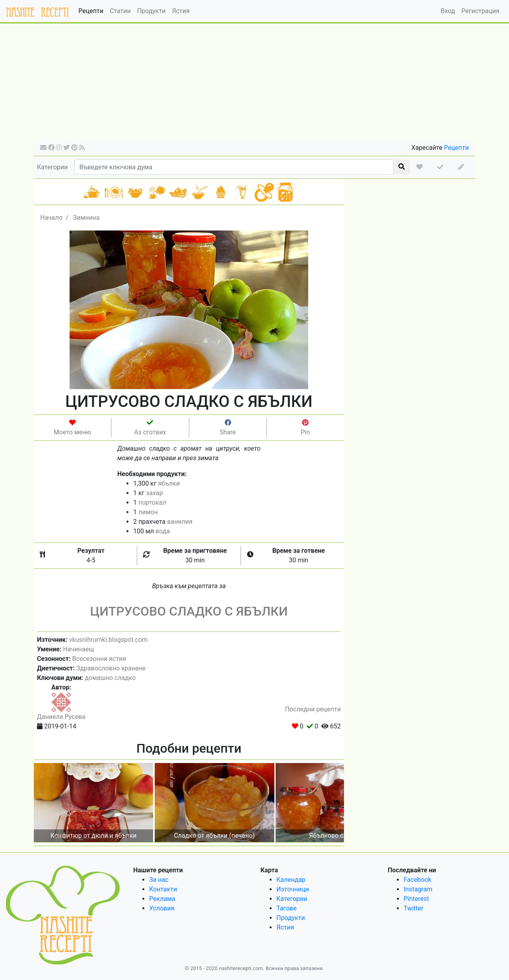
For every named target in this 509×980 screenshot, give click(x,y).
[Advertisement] (254, 84)
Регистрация (480, 11)
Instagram (418, 889)
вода (163, 531)
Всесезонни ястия (99, 659)
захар (154, 493)
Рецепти (91, 11)
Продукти (152, 11)
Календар (291, 880)
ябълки (169, 483)
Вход (448, 11)
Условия (162, 908)
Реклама (162, 899)
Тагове (287, 908)
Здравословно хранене (111, 668)
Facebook (417, 880)
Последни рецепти (313, 709)
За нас (159, 880)
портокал (152, 503)
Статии (120, 11)
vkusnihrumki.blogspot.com (108, 640)
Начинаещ (78, 649)
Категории (52, 167)
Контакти (163, 889)
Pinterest (416, 899)
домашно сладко (110, 678)
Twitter (413, 908)
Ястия (181, 11)
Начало (51, 218)
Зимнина (86, 218)
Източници (293, 889)
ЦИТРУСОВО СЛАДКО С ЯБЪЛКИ (189, 611)
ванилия (180, 522)
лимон (148, 512)
